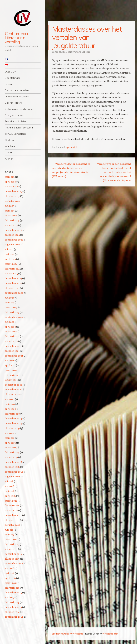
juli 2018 (9, 481)
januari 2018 (11, 510)
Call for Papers (13, 103)
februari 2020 (12, 414)
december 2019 (13, 418)
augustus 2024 (13, 244)
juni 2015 (9, 597)
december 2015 (13, 592)
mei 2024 (10, 254)
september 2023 (14, 293)
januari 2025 (11, 225)
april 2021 (10, 365)
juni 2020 (10, 399)
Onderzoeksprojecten (17, 97)
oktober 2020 (12, 394)
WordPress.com (110, 634)
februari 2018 (12, 505)
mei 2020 (10, 404)
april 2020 (10, 409)
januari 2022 (11, 341)
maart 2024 (11, 264)
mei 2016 (10, 573)
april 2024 (10, 259)
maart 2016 (11, 583)
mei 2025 (10, 211)
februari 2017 (12, 544)
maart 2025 (11, 215)
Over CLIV (10, 72)
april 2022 (10, 327)
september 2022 (14, 317)
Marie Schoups (83, 52)
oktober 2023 (12, 288)
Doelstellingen (13, 78)
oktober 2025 (12, 196)
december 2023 (13, 278)
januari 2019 (11, 457)
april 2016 (10, 578)
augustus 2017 (12, 525)
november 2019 (13, 423)
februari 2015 (12, 602)
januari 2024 (11, 273)
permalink (72, 147)
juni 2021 (9, 360)
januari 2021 (11, 380)
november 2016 (13, 554)
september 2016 (14, 563)
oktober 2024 (12, 235)
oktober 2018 (12, 467)
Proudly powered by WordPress (67, 634)
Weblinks (10, 146)
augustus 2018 (13, 476)
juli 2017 (9, 530)
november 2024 (13, 230)
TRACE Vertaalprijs (16, 134)
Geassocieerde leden (17, 90)
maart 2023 (11, 307)
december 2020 (14, 385)
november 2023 (13, 283)
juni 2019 (9, 433)
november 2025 (13, 191)
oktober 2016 (12, 559)
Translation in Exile (15, 121)
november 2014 (13, 607)
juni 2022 (9, 322)
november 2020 (14, 389)
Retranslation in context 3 (19, 128)
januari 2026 (11, 186)
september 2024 (14, 240)
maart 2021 (11, 370)
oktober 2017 (12, 520)
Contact (9, 152)
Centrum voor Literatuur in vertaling (17, 38)
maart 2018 (11, 501)
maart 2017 (11, 539)
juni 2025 (9, 206)
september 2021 (14, 356)
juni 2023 (9, 298)
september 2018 (14, 472)
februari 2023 (12, 312)
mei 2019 (10, 438)
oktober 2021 (12, 351)
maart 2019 (11, 447)
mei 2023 (10, 302)
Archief (9, 159)
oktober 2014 (12, 612)
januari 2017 (11, 549)
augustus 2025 (13, 201)
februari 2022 (12, 336)
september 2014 (14, 617)
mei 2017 (10, 534)
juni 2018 (9, 486)
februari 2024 (12, 269)
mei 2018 (10, 491)
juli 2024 (9, 249)
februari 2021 (12, 375)
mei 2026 (10, 177)
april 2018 (10, 496)
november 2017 (13, 515)
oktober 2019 (12, 428)
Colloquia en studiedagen (19, 109)
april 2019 (10, 443)
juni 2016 (9, 568)
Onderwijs (11, 140)
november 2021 (13, 346)
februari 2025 (12, 220)
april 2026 (10, 182)
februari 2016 (12, 588)
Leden (8, 84)
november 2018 (13, 462)
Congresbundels (14, 115)
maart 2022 (11, 331)
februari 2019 (12, 452)
